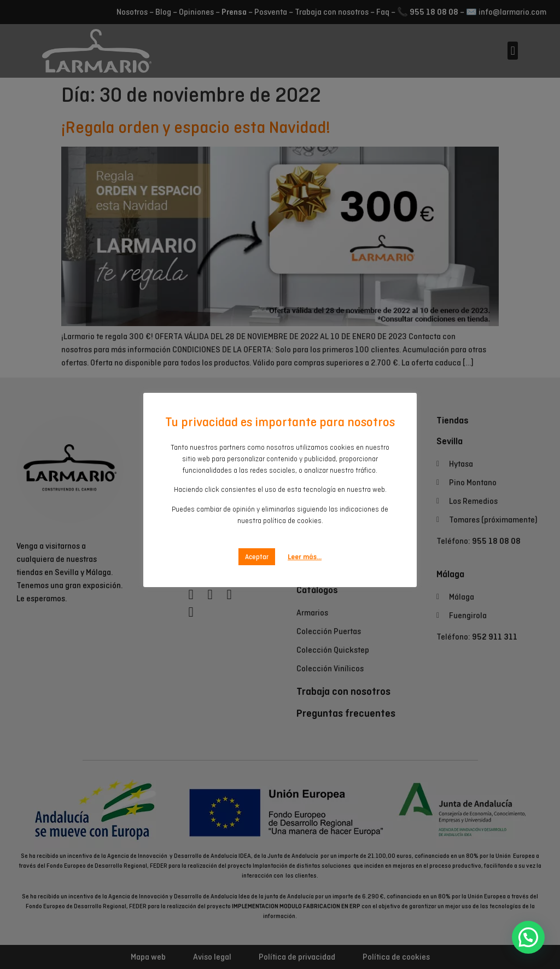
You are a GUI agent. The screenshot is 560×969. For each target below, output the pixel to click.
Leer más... (305, 545)
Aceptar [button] (257, 545)
